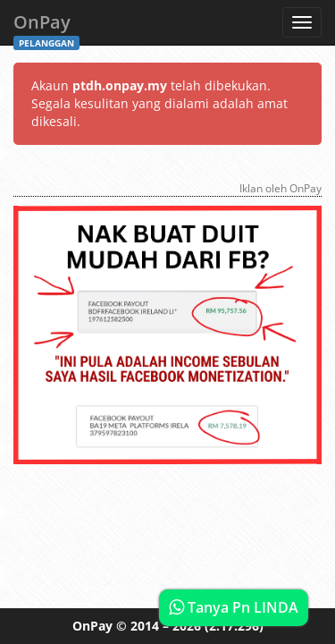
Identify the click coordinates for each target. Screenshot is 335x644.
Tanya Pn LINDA (234, 607)
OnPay (46, 27)
